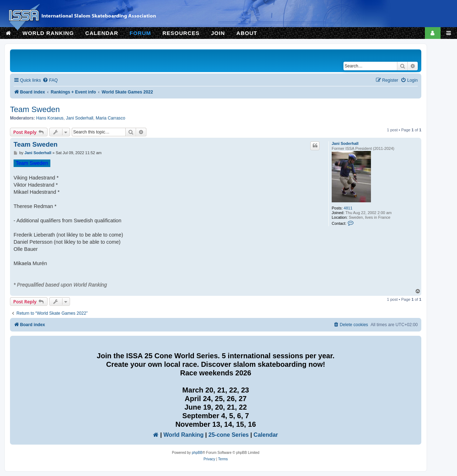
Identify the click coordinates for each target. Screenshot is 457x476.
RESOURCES (181, 33)
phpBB (197, 453)
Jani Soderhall (80, 118)
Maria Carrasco (111, 118)
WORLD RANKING (48, 33)
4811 (348, 208)
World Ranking (184, 435)
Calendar (266, 435)
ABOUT (247, 33)
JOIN (218, 33)
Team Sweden (35, 109)
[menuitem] (50, 80)
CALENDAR (102, 33)
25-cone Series (229, 435)
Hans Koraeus (50, 118)
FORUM (140, 33)
